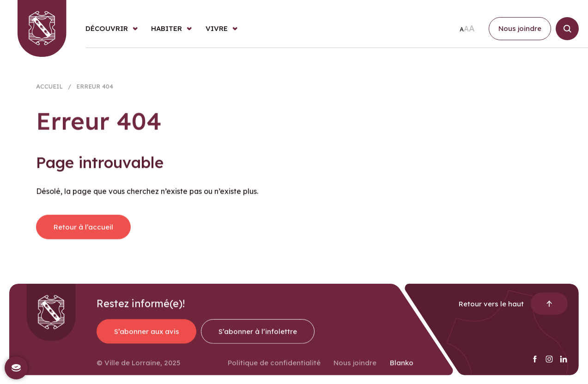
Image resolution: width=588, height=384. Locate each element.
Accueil (49, 89)
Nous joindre (355, 367)
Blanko (402, 367)
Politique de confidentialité (274, 367)
